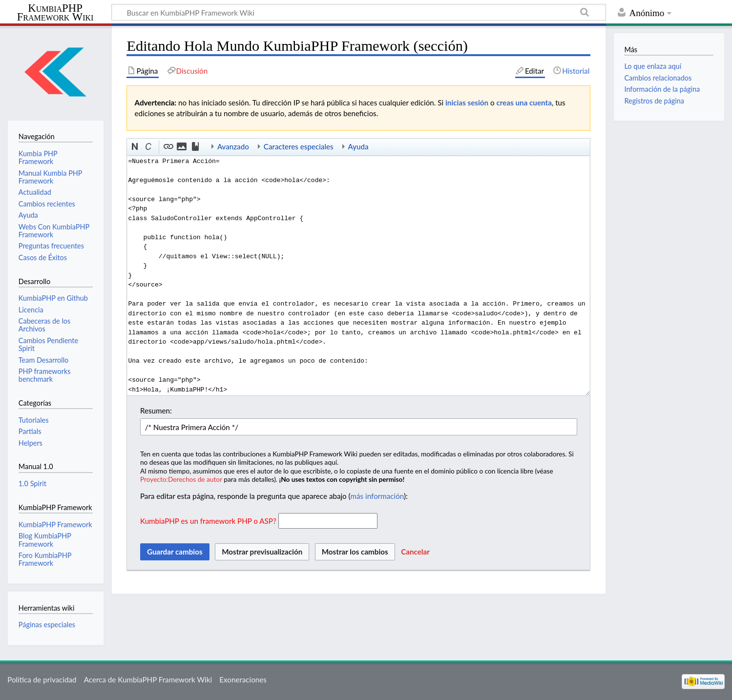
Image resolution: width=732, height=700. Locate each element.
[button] (135, 147)
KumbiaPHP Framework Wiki (55, 13)
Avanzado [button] (233, 146)
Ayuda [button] (358, 146)
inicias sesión (467, 103)
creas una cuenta (524, 103)
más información (377, 496)
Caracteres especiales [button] (299, 146)
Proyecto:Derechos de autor (181, 479)
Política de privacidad (42, 679)
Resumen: (156, 411)
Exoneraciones (243, 679)
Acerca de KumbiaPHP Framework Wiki (148, 679)
